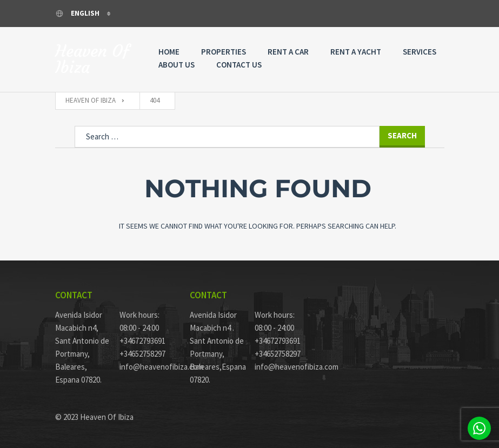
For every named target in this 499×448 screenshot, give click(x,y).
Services (420, 52)
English (78, 13)
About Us (177, 65)
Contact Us (239, 65)
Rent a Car (288, 52)
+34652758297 (142, 354)
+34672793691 (142, 341)
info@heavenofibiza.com (147, 367)
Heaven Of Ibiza (92, 59)
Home (169, 52)
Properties (224, 52)
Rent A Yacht (356, 52)
